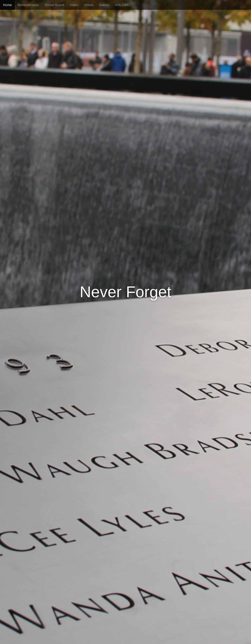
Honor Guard (54, 5)
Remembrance (28, 5)
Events (104, 5)
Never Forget (126, 292)
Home (7, 5)
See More (125, 359)
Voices (89, 5)
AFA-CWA (122, 5)
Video (74, 5)
